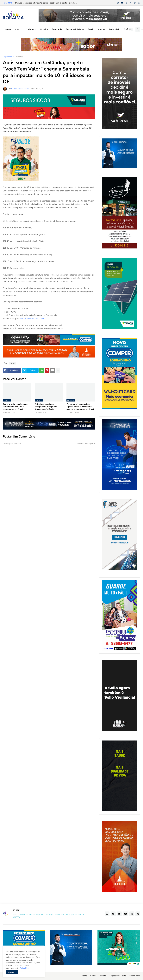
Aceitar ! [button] (12, 972)
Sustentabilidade (75, 29)
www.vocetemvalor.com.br (33, 319)
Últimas (30, 29)
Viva (17, 29)
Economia (57, 29)
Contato (103, 976)
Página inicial (8, 57)
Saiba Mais (24, 968)
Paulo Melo (114, 29)
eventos (20, 57)
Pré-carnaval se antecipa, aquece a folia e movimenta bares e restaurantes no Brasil (80, 407)
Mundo (101, 29)
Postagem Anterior (13, 444)
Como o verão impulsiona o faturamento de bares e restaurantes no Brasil (15, 407)
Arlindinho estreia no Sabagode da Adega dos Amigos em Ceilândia (46, 407)
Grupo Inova (135, 976)
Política (44, 29)
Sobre (93, 976)
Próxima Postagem (85, 444)
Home (8, 29)
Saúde (127, 29)
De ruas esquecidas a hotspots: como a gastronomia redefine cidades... (46, 3)
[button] (131, 30)
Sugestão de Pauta (118, 976)
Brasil (91, 29)
